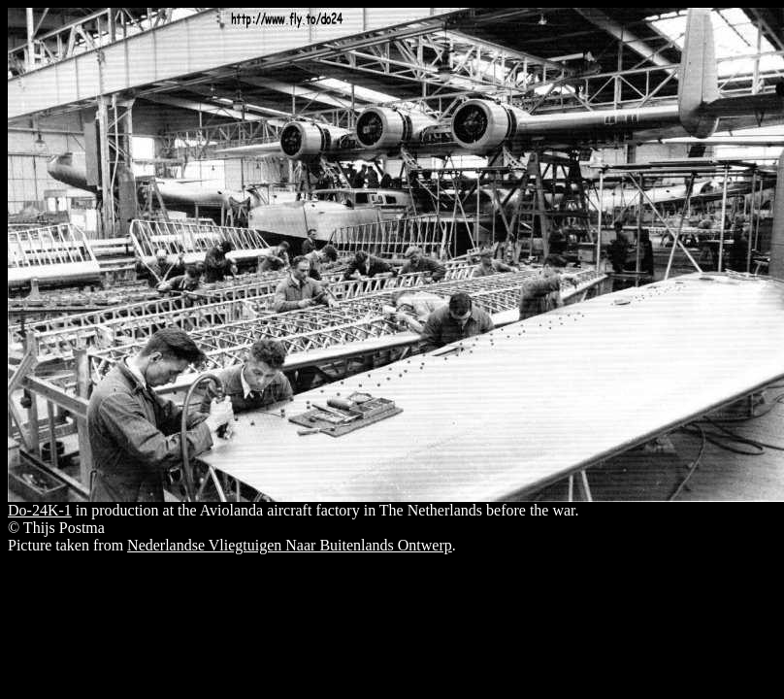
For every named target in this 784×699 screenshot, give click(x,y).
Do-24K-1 (40, 510)
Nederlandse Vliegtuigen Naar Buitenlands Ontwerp (290, 545)
